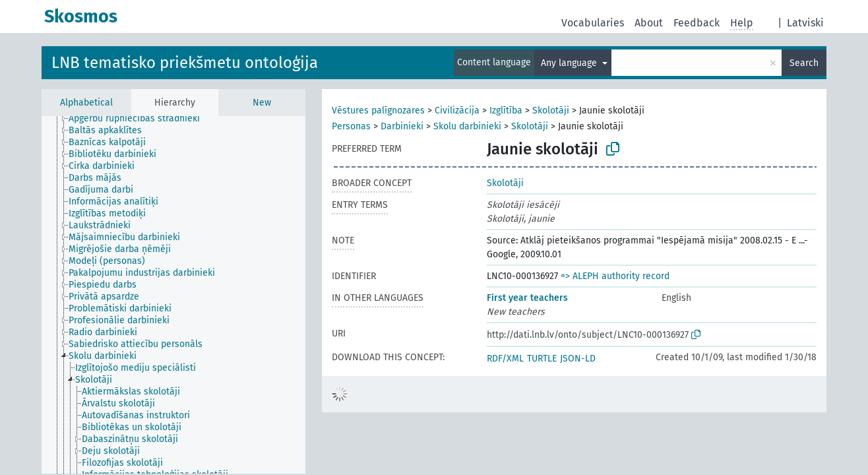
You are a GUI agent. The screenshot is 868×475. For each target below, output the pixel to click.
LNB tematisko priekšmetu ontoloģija (185, 63)
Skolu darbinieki (467, 126)
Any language (570, 63)
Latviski (805, 23)
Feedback (697, 23)
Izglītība (506, 111)
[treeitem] (140, 119)
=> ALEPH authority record (615, 276)
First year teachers (527, 298)
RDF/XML (505, 359)
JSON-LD (578, 359)
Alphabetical (86, 103)
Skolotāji (551, 111)
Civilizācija (457, 111)
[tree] (173, 295)
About (649, 23)
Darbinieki (402, 126)
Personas (351, 126)
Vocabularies (593, 23)
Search (804, 63)
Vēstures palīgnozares (378, 111)
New (262, 103)
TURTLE (542, 359)
